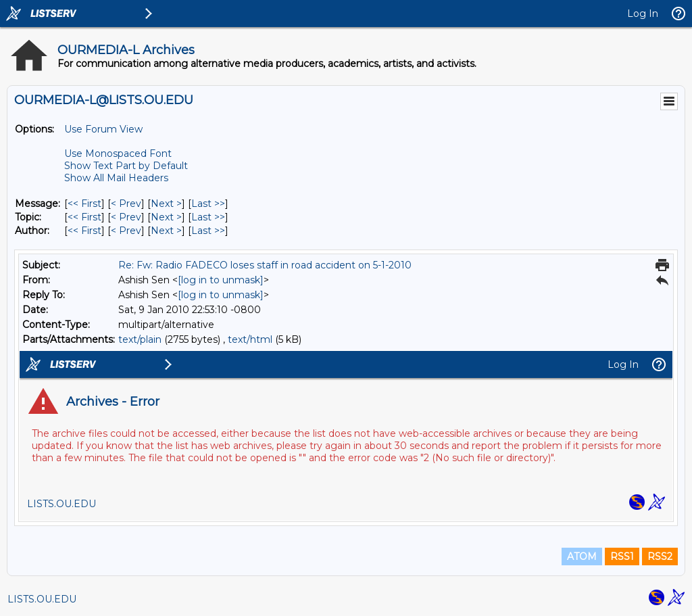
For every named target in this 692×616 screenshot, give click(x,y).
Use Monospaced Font (118, 153)
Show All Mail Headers (116, 178)
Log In (643, 14)
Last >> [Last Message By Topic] (208, 217)
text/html (250, 339)
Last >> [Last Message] (208, 204)
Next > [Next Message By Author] (166, 231)
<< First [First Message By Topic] (84, 217)
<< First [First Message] (84, 204)
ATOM (582, 556)
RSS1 (622, 556)
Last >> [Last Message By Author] (208, 231)
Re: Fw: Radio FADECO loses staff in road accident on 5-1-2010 (265, 265)
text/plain (140, 339)
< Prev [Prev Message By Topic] (126, 217)
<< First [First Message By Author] (84, 231)
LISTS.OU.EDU (42, 599)
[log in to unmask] (221, 280)
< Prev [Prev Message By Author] (126, 231)
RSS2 (660, 556)
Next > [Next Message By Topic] (166, 217)
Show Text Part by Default (126, 166)
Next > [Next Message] (166, 204)
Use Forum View (103, 129)
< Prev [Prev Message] (126, 204)
